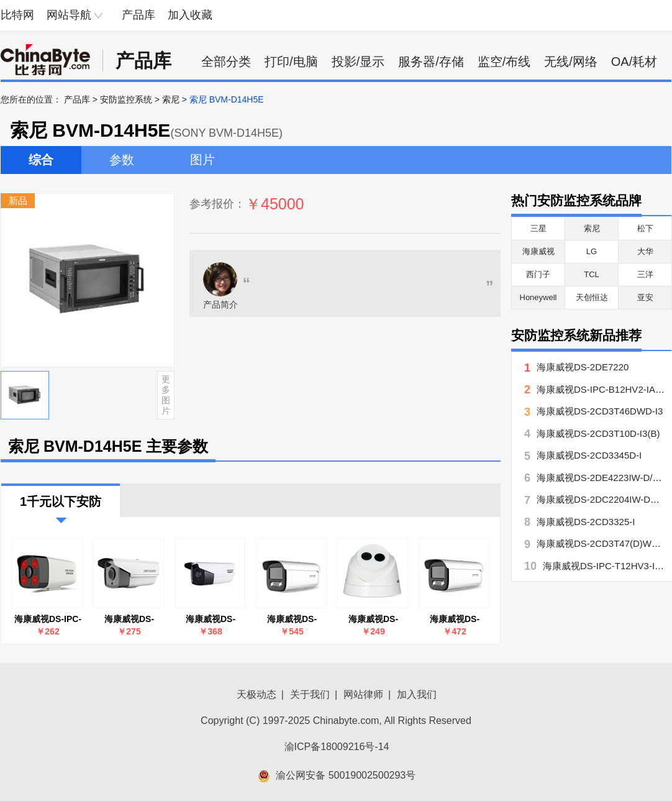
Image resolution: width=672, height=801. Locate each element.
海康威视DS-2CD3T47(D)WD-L (602, 543)
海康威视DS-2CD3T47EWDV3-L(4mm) (292, 619)
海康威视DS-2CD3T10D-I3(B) (129, 619)
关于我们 (310, 694)
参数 (122, 160)
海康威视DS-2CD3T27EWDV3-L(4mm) (455, 619)
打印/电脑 (291, 62)
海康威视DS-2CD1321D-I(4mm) (373, 619)
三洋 (645, 274)
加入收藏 (190, 15)
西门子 (538, 274)
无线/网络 (571, 62)
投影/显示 (358, 62)
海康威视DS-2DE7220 (583, 367)
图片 (202, 160)
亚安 (645, 297)
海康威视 (538, 251)
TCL (592, 274)
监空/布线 (504, 62)
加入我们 (417, 694)
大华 (645, 251)
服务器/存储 (431, 62)
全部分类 (226, 62)
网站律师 (363, 694)
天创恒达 (592, 297)
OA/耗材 (634, 62)
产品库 (138, 15)
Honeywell (538, 297)
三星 (538, 228)
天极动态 (257, 694)
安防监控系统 (126, 99)
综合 (41, 160)
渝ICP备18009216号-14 (337, 747)
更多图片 (166, 395)
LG (592, 251)
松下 (645, 228)
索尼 (171, 99)
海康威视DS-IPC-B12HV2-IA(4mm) (48, 619)
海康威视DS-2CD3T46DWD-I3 (211, 619)
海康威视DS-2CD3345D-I (589, 455)
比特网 (17, 15)
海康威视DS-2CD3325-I (586, 522)
